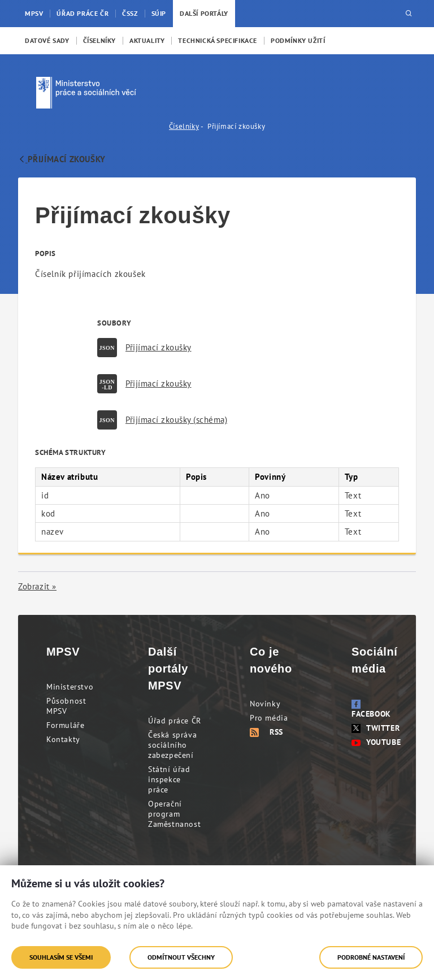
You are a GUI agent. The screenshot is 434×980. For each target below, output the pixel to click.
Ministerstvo (70, 687)
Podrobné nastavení (371, 957)
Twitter (376, 728)
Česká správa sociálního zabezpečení (172, 745)
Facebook (371, 709)
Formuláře (65, 725)
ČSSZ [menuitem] (130, 13)
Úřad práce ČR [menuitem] (83, 13)
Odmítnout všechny (181, 957)
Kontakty (63, 739)
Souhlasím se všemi (61, 957)
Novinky (265, 704)
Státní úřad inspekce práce (169, 779)
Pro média (269, 718)
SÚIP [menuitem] (159, 13)
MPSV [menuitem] (34, 13)
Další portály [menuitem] (204, 13)
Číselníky (184, 126)
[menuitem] (47, 41)
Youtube (376, 742)
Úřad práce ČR (175, 721)
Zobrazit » (37, 586)
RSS (266, 732)
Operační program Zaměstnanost (174, 814)
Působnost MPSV (66, 706)
